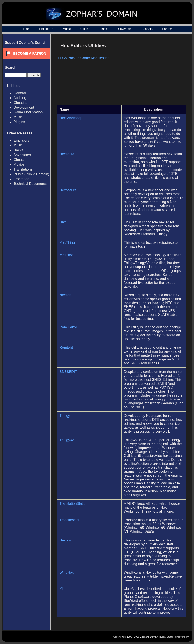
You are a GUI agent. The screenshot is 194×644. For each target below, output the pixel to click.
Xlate (63, 589)
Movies (19, 164)
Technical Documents (30, 184)
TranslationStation (73, 504)
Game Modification (28, 112)
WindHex (67, 572)
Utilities (85, 29)
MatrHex (66, 255)
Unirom (65, 540)
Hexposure (68, 190)
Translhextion (70, 520)
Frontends (21, 179)
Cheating (20, 103)
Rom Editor (68, 327)
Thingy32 (67, 440)
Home (25, 29)
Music (67, 29)
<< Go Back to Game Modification (83, 58)
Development (24, 107)
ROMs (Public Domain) (31, 174)
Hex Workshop (71, 118)
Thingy (65, 416)
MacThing (67, 243)
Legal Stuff (166, 637)
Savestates (126, 29)
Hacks (104, 29)
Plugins (19, 122)
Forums (167, 29)
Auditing (20, 98)
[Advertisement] (149, 71)
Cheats (148, 29)
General (20, 93)
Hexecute (67, 154)
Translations (23, 169)
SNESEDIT (68, 372)
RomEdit (66, 347)
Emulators (46, 29)
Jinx (63, 222)
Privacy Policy (181, 637)
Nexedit (65, 295)
